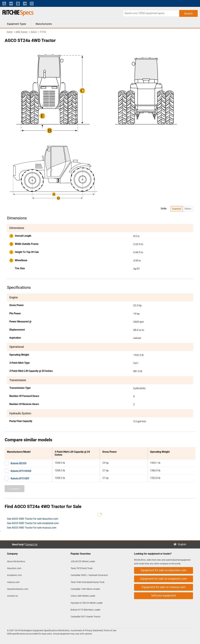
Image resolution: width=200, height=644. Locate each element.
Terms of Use (110, 630)
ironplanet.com (14, 575)
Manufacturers (44, 24)
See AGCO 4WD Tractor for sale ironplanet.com (33, 523)
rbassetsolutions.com (18, 589)
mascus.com (13, 582)
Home (10, 32)
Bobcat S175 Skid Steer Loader (86, 610)
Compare (15, 489)
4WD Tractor (22, 32)
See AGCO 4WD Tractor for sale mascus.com (32, 528)
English (183, 544)
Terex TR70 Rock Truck (82, 568)
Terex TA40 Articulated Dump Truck (87, 582)
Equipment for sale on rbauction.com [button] (164, 570)
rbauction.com (14, 568)
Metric (188, 209)
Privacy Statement (94, 630)
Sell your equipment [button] (164, 595)
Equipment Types (17, 24)
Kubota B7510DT (20, 478)
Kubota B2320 (19, 463)
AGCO (34, 32)
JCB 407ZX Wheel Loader (83, 561)
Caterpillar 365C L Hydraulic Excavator (89, 575)
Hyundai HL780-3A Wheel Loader (87, 603)
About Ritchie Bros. (16, 561)
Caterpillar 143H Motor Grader (85, 589)
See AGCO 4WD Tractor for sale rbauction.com (33, 519)
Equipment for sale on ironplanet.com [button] (164, 579)
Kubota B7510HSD (21, 471)
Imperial (177, 209)
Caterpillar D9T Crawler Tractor (86, 617)
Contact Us (31, 545)
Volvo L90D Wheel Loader (83, 596)
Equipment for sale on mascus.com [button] (164, 587)
